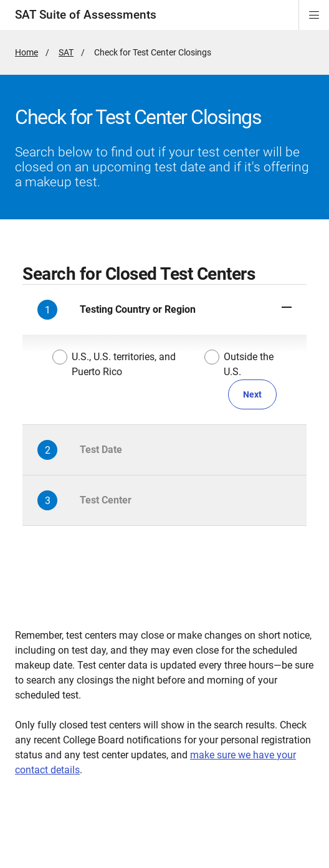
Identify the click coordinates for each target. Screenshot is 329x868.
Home (26, 52)
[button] (164, 310)
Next (252, 394)
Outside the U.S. (239, 364)
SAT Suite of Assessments (86, 15)
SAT (66, 52)
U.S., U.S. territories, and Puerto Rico (114, 364)
